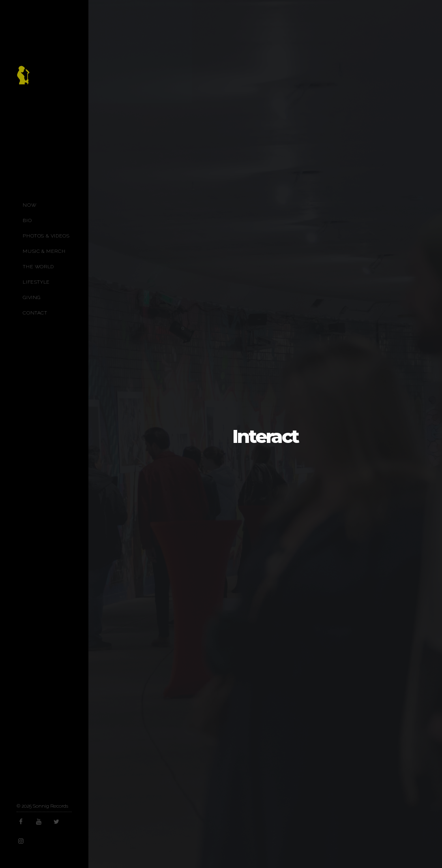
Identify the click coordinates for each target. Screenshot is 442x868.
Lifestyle (36, 282)
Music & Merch (44, 251)
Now (29, 205)
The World (38, 267)
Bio (27, 220)
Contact (35, 313)
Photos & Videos (46, 236)
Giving (32, 297)
